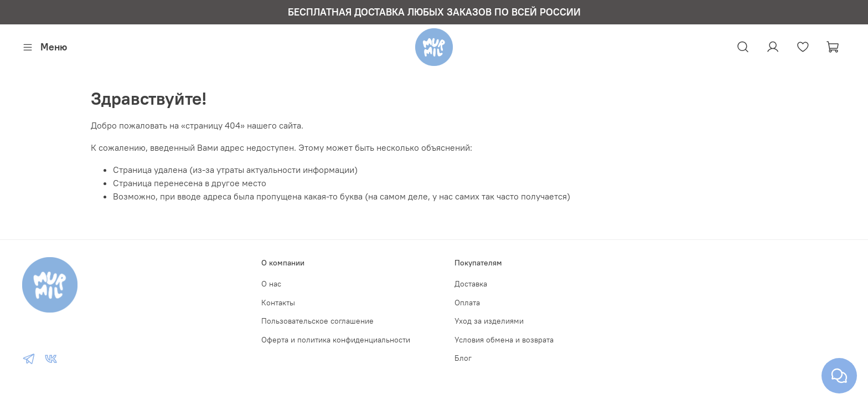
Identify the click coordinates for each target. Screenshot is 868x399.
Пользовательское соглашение (317, 321)
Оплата (467, 303)
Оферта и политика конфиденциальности (336, 340)
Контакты (278, 303)
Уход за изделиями (489, 321)
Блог (463, 358)
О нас (271, 284)
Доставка (471, 284)
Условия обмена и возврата (504, 340)
